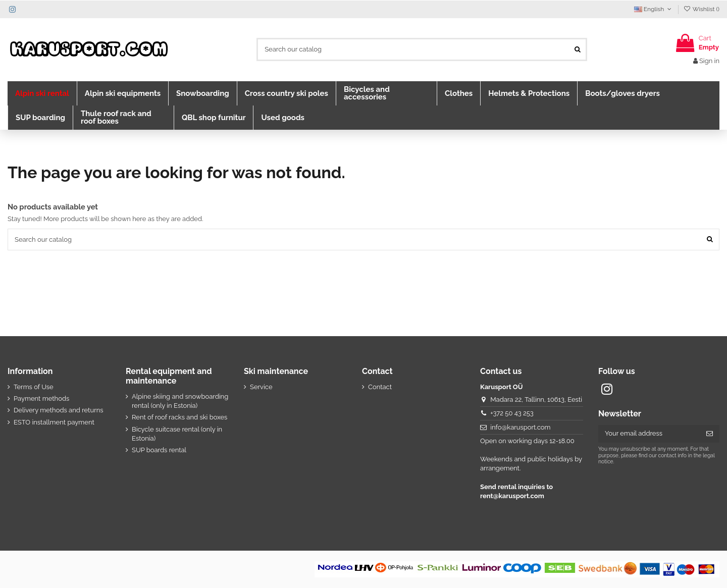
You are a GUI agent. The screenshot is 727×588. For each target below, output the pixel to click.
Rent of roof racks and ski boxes (179, 417)
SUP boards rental (159, 450)
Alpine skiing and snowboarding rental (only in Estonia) (180, 401)
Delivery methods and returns (59, 410)
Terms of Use (34, 387)
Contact (380, 387)
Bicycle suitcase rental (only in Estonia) (177, 434)
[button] (42, 93)
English (654, 9)
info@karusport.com (520, 427)
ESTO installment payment (54, 422)
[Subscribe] (710, 434)
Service (261, 387)
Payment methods (41, 398)
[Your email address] (649, 434)
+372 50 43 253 (512, 413)
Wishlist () (702, 9)
